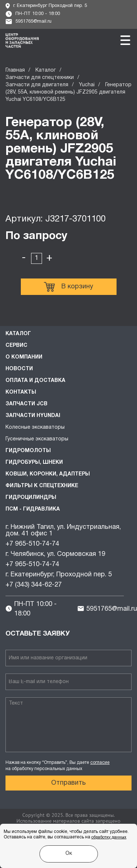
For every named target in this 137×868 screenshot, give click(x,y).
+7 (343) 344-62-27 (34, 585)
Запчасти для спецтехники (40, 78)
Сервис (16, 346)
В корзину (68, 287)
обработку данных (109, 837)
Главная (15, 70)
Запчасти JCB (26, 404)
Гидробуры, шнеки (34, 463)
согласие (100, 763)
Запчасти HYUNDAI (33, 416)
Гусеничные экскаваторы (37, 439)
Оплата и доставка (35, 381)
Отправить (68, 783)
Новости (19, 369)
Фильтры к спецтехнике (42, 486)
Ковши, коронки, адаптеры (48, 474)
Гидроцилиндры (31, 498)
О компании (24, 357)
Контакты (21, 392)
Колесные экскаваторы (35, 427)
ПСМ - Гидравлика (33, 509)
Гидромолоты (28, 451)
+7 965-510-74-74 (32, 544)
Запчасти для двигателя (37, 85)
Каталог (46, 70)
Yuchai (87, 85)
